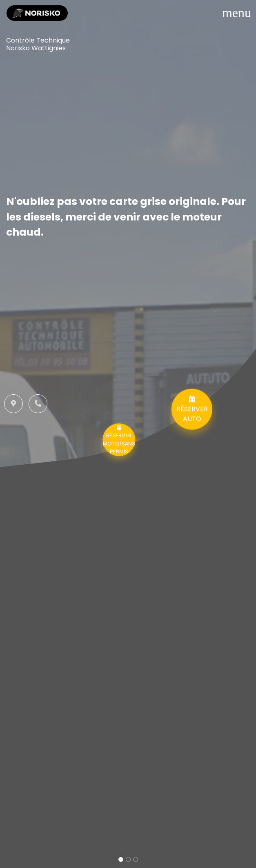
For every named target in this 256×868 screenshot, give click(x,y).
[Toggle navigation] (237, 13)
